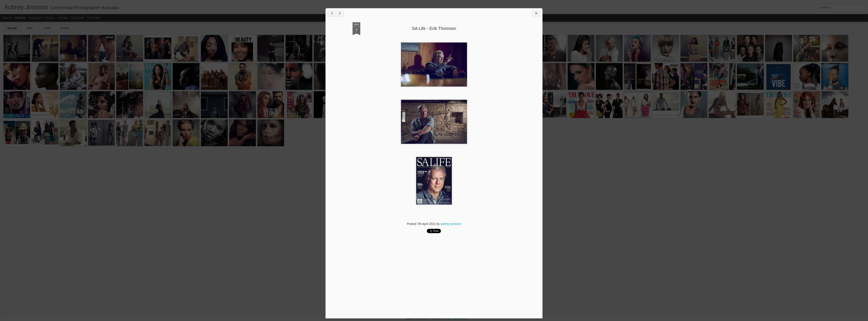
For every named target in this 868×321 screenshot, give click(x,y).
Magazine (35, 18)
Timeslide (93, 18)
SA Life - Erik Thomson (434, 28)
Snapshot (78, 18)
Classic (7, 18)
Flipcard (20, 18)
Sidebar (63, 18)
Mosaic (50, 18)
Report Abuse (460, 319)
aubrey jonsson (451, 224)
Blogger (448, 319)
